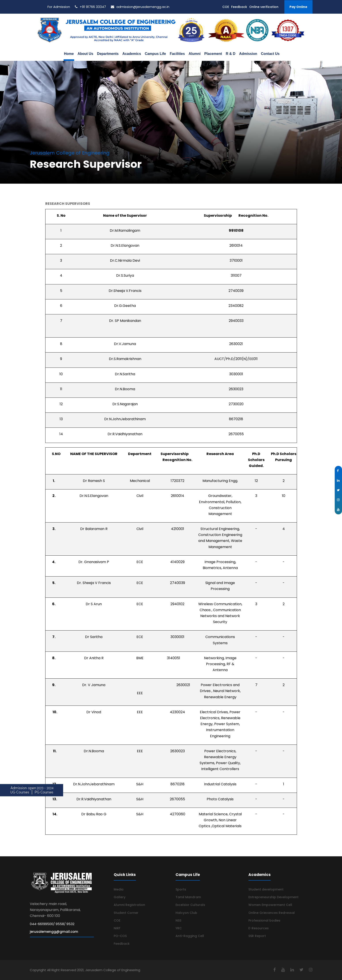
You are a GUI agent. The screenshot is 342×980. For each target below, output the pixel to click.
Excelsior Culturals (190, 905)
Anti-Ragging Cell (190, 936)
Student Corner (126, 913)
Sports (181, 889)
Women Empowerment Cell (270, 905)
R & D (231, 54)
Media (119, 889)
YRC (179, 928)
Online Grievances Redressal (272, 913)
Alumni (195, 54)
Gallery (120, 897)
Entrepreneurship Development (273, 897)
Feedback (239, 7)
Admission (248, 54)
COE (226, 7)
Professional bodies (264, 920)
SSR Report (257, 936)
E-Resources (259, 928)
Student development (266, 889)
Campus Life (155, 54)
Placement (213, 54)
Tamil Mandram (188, 897)
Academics (132, 54)
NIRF (117, 928)
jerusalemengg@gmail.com (54, 932)
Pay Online (298, 7)
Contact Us (270, 54)
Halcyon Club (186, 913)
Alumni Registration (129, 905)
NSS (178, 920)
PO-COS (120, 936)
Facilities (177, 54)
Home (69, 54)
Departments (108, 54)
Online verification (264, 7)
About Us (85, 54)
